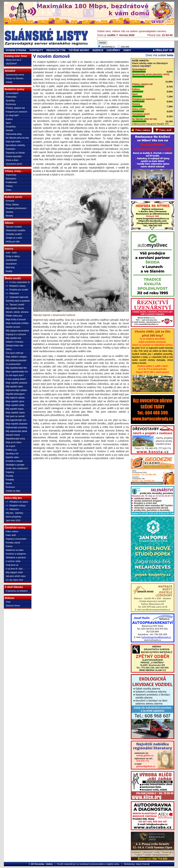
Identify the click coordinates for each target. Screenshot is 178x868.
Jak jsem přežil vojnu (16, 576)
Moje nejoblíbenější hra (17, 372)
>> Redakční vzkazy (16, 286)
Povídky (10, 476)
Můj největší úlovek (15, 308)
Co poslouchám (13, 364)
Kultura (9, 119)
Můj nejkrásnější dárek (17, 431)
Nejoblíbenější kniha (15, 439)
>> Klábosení (12, 293)
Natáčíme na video (15, 550)
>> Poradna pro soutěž (17, 290)
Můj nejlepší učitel (14, 572)
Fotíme (9, 546)
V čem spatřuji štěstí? (16, 379)
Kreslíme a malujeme (16, 554)
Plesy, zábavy (12, 205)
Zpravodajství (12, 93)
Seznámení (11, 264)
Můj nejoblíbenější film (16, 368)
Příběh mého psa (14, 316)
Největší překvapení (15, 394)
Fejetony (10, 472)
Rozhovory (11, 104)
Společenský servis (15, 75)
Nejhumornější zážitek (16, 390)
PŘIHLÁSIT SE (163, 50)
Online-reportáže (14, 156)
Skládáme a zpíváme (16, 558)
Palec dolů (11, 535)
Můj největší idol (13, 338)
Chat (8, 602)
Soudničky (11, 127)
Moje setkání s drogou (16, 357)
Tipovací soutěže (14, 227)
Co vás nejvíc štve (14, 580)
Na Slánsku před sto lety (17, 138)
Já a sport (11, 446)
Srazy (9, 190)
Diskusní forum (13, 606)
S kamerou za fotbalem (17, 591)
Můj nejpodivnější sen (16, 420)
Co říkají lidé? (12, 115)
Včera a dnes (12, 160)
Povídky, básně (13, 543)
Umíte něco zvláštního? (17, 469)
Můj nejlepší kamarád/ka (17, 331)
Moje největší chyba (15, 413)
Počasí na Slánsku (15, 78)
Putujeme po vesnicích (17, 112)
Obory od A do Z (14, 60)
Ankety (9, 82)
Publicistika (11, 97)
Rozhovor (10, 487)
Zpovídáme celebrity (15, 145)
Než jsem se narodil (15, 416)
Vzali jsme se (12, 565)
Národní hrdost (13, 435)
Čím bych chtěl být (15, 353)
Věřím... (10, 349)
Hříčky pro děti (13, 242)
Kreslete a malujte (14, 461)
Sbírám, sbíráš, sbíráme (17, 312)
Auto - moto (11, 253)
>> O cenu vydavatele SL (18, 282)
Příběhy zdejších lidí (15, 108)
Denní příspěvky (14, 517)
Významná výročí (141, 114)
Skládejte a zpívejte (15, 465)
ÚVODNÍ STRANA (16, 50)
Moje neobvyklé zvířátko (17, 323)
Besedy (9, 216)
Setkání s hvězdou (15, 342)
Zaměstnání (11, 260)
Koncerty (10, 201)
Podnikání (11, 149)
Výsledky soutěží (14, 234)
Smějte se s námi (14, 238)
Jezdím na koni (13, 327)
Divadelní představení (16, 208)
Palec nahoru (12, 531)
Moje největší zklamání (17, 424)
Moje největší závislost (17, 383)
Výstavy (10, 212)
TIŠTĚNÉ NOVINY (79, 50)
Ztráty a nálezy (13, 256)
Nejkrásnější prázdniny (17, 428)
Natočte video (12, 457)
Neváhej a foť (12, 454)
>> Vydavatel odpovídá (17, 297)
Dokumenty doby (14, 134)
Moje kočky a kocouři (16, 319)
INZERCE (98, 50)
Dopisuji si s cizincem (16, 334)
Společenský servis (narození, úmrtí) (151, 74)
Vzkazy (9, 186)
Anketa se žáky (13, 491)
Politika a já (11, 450)
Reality (9, 271)
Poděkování (11, 182)
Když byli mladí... (14, 142)
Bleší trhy (10, 268)
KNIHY (127, 50)
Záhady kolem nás (15, 346)
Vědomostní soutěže (16, 230)
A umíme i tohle (13, 561)
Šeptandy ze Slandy (15, 153)
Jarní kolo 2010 (13, 520)
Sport (8, 123)
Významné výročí (14, 164)
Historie (9, 130)
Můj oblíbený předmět (16, 360)
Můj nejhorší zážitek (15, 398)
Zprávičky (10, 101)
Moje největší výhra (15, 401)
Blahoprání (11, 179)
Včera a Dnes (139, 109)
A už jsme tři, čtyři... (15, 569)
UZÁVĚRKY (113, 50)
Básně (9, 483)
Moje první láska (14, 442)
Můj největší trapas (15, 409)
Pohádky (10, 480)
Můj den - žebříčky (15, 513)
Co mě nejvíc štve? (15, 375)
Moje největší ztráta (15, 405)
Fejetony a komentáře (16, 539)
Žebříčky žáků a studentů (18, 301)
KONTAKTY (36, 50)
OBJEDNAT (11, 64)
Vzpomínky (11, 175)
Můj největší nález (14, 387)
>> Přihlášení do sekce (17, 502)
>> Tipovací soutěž (15, 305)
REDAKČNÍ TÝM (56, 50)
